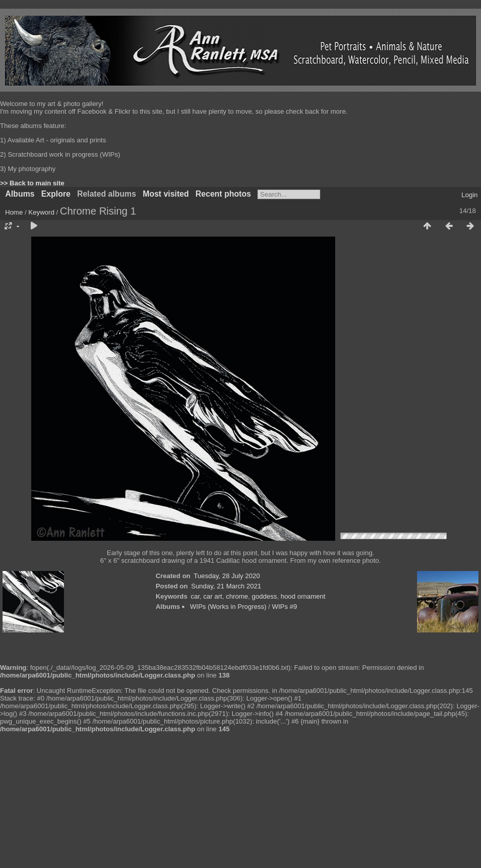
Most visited (166, 194)
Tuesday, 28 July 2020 (227, 576)
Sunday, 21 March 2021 (226, 586)
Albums (20, 194)
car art (213, 596)
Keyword (42, 212)
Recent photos (223, 194)
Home (14, 212)
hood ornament (303, 596)
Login (470, 195)
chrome (237, 596)
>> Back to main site (32, 183)
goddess (264, 596)
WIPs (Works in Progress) (228, 607)
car (195, 596)
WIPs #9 (284, 607)
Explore (56, 194)
